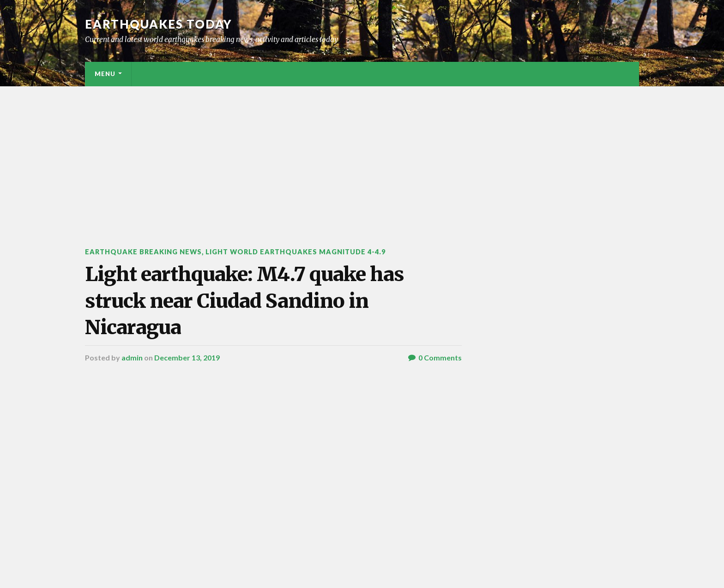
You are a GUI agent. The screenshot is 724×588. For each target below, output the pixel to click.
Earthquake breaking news (143, 252)
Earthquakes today (159, 24)
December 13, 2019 (187, 357)
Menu (105, 74)
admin (132, 357)
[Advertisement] (362, 156)
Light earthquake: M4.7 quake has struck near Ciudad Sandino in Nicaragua (244, 301)
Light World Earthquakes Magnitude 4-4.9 (296, 252)
